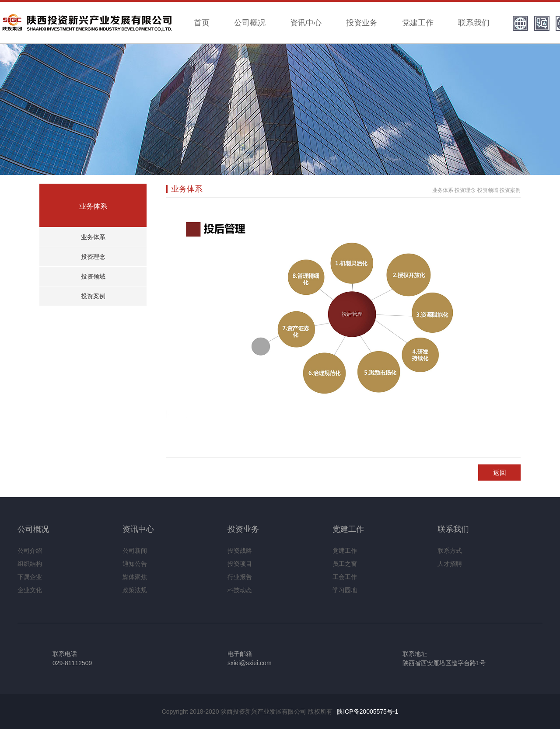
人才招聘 (450, 564)
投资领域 (93, 276)
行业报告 (240, 577)
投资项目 (240, 564)
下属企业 (30, 577)
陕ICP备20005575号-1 (367, 712)
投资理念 (93, 257)
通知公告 (135, 564)
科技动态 (240, 590)
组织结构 (30, 564)
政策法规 (135, 590)
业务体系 (93, 237)
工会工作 (345, 577)
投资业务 (362, 23)
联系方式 (450, 551)
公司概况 (250, 23)
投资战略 (240, 551)
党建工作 (418, 23)
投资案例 (93, 296)
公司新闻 (135, 551)
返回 (500, 473)
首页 (202, 23)
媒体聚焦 (135, 577)
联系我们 (474, 23)
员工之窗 (345, 564)
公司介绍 (30, 551)
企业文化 (30, 590)
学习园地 (345, 590)
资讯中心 (306, 23)
